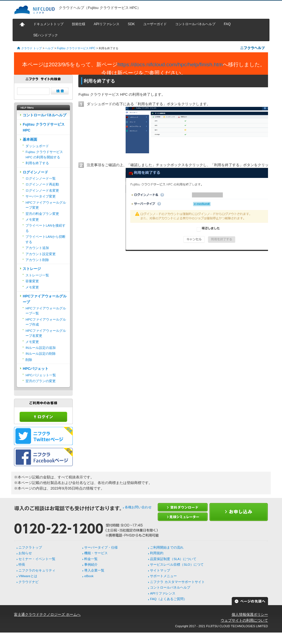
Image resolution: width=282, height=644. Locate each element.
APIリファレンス (107, 24)
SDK (131, 24)
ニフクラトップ (30, 547)
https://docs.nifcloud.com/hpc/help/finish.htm (170, 64)
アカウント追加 (37, 248)
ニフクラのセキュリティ (37, 570)
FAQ (227, 24)
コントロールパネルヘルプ (195, 24)
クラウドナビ (29, 582)
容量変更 (32, 281)
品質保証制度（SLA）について (173, 559)
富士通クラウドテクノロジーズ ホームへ (47, 614)
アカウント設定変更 (41, 254)
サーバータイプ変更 (41, 196)
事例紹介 (91, 565)
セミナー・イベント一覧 (37, 559)
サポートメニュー (163, 576)
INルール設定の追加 (41, 348)
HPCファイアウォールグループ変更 (46, 205)
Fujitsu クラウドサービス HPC (76, 48)
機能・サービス (96, 553)
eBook (89, 576)
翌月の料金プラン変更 (42, 214)
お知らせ (25, 553)
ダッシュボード (37, 146)
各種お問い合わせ (138, 507)
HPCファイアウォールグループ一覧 (46, 311)
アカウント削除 (37, 260)
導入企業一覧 (94, 570)
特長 (22, 565)
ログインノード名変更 (42, 191)
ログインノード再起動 (42, 184)
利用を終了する (37, 163)
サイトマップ (160, 570)
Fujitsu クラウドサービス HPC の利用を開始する (44, 154)
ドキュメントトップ (48, 24)
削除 (29, 360)
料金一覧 (91, 559)
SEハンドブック (46, 35)
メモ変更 (32, 220)
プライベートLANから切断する (45, 239)
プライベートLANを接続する (45, 228)
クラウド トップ (31, 48)
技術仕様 (79, 24)
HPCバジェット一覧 (41, 375)
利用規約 (157, 553)
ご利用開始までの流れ (167, 547)
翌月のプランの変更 (41, 381)
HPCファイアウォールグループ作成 (46, 322)
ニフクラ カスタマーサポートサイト (177, 582)
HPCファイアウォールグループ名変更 (46, 333)
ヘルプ (49, 48)
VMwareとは (28, 576)
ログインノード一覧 (41, 178)
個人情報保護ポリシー (250, 614)
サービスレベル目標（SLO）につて (177, 565)
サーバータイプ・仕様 (101, 547)
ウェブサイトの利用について (244, 620)
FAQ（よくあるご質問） (168, 599)
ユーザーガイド (155, 24)
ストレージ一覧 (37, 275)
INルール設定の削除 (41, 354)
